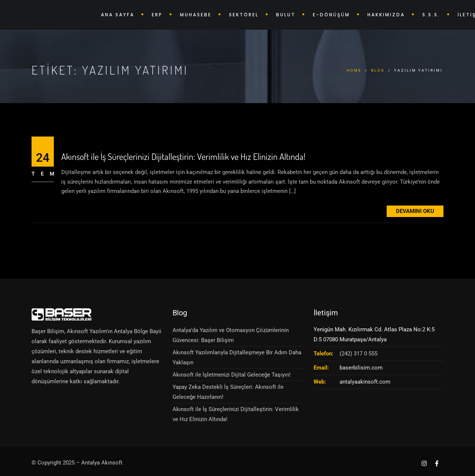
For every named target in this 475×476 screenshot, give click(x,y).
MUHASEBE (196, 15)
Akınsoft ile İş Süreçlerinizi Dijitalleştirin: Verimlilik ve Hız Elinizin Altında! (183, 157)
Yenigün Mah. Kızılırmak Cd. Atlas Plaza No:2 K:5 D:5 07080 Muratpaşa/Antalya (374, 334)
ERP (157, 15)
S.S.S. (431, 15)
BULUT (286, 15)
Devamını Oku (415, 211)
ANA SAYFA (118, 15)
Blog (378, 70)
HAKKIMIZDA (386, 15)
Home (354, 70)
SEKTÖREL (244, 15)
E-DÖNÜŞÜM (331, 15)
